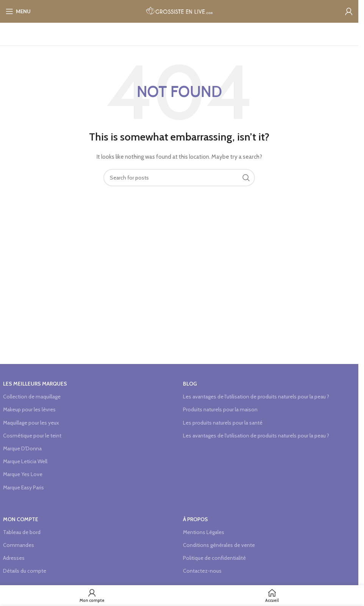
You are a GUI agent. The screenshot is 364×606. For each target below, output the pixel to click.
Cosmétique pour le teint (32, 436)
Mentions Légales (204, 532)
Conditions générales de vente (219, 545)
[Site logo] (179, 11)
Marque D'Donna (22, 448)
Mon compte (21, 519)
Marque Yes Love (23, 474)
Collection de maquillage (32, 397)
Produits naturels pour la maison (220, 409)
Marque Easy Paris (23, 487)
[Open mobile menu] (18, 11)
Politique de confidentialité (214, 558)
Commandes (19, 545)
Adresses (14, 558)
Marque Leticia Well (25, 461)
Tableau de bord (22, 532)
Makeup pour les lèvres (29, 409)
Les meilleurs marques (35, 384)
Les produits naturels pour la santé (223, 423)
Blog (190, 384)
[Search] (179, 178)
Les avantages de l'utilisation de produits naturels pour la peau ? (256, 397)
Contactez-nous (202, 571)
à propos (195, 519)
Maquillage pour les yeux (31, 423)
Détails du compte (25, 571)
